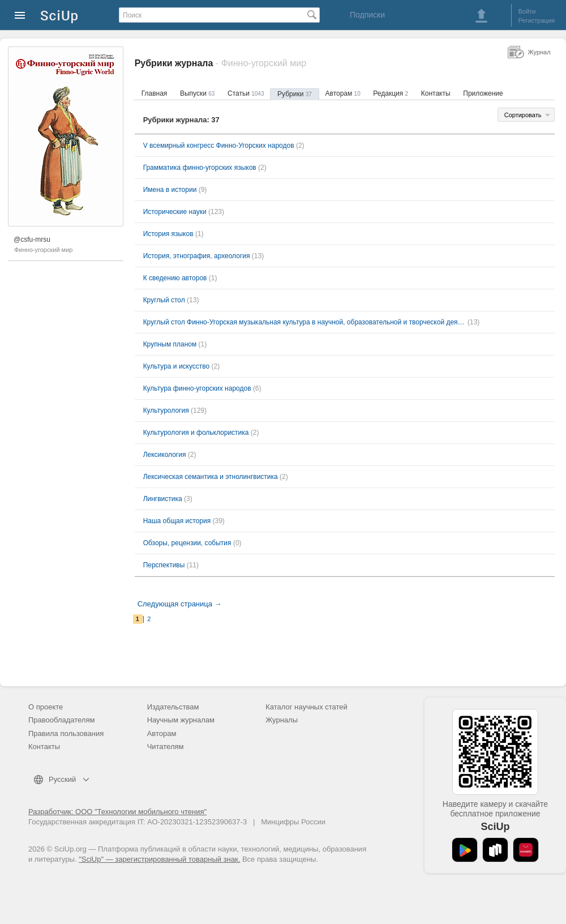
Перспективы (164, 565)
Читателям (166, 747)
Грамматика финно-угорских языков (200, 168)
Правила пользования (66, 733)
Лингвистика (163, 499)
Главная (155, 93)
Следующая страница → (180, 604)
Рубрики (295, 94)
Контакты (436, 93)
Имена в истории (170, 190)
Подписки (367, 15)
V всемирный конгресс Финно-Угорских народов (219, 146)
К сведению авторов (175, 278)
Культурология (166, 410)
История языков (168, 234)
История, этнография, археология (197, 256)
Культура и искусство (177, 366)
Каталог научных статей (306, 707)
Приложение (483, 93)
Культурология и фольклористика (196, 433)
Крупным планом (170, 344)
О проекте (46, 707)
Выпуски (197, 93)
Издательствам (173, 707)
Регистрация (537, 20)
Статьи (246, 93)
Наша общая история (177, 521)
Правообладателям (61, 720)
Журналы (282, 720)
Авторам (343, 93)
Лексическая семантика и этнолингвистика (211, 477)
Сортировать (523, 115)
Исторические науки (175, 212)
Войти (527, 11)
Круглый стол (164, 300)
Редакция (391, 93)
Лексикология (165, 455)
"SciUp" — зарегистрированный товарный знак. (159, 859)
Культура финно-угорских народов (197, 388)
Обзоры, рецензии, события (187, 543)
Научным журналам (181, 720)
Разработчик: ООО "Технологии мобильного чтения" (117, 812)
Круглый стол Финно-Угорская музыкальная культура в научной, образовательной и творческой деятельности (305, 322)
